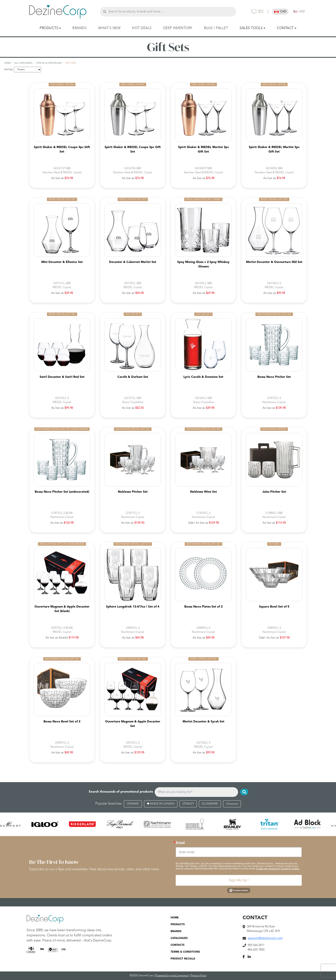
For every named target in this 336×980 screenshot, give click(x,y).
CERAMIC (133, 804)
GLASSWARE (210, 804)
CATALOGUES (179, 938)
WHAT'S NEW (109, 28)
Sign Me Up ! (239, 880)
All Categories (23, 63)
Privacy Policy (199, 976)
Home (7, 63)
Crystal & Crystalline (49, 63)
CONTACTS (178, 945)
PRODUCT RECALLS (183, 959)
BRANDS (79, 28)
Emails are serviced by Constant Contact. (278, 869)
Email (180, 843)
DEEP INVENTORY (178, 28)
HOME (175, 918)
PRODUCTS (178, 925)
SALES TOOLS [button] (251, 28)
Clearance (232, 804)
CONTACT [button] (285, 28)
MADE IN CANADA (161, 804)
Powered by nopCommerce (172, 976)
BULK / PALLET (216, 28)
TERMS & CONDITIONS (185, 952)
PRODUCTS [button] (49, 28)
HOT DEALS (142, 28)
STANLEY (188, 804)
